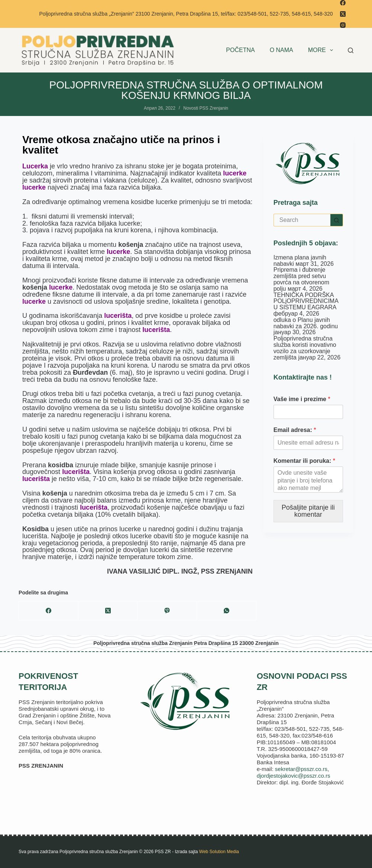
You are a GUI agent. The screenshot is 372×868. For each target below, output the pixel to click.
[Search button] (337, 220)
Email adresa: (295, 430)
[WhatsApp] (227, 611)
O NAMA (282, 50)
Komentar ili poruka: (304, 461)
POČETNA (240, 50)
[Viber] (167, 611)
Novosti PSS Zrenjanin (206, 108)
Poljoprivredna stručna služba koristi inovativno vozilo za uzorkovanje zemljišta (305, 348)
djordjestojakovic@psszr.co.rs (294, 776)
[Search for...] (302, 220)
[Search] (351, 50)
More (322, 50)
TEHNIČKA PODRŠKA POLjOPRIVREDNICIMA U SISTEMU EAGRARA (306, 301)
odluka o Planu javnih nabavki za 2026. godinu (306, 323)
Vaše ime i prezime (302, 399)
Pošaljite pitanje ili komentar (308, 511)
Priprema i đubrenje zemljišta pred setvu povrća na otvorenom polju (301, 279)
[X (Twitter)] (343, 14)
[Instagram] (343, 25)
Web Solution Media (219, 852)
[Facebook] (343, 3)
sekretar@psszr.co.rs (301, 769)
